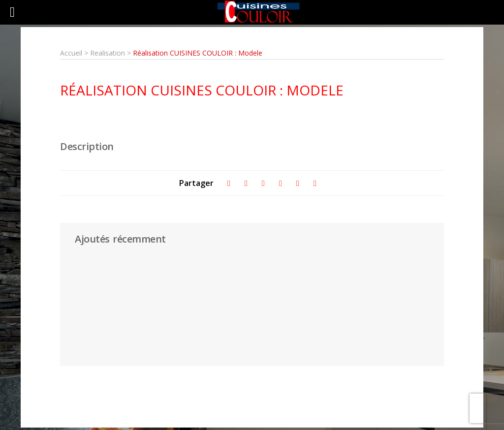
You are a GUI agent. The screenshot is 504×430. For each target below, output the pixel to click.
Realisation (109, 53)
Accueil (71, 53)
